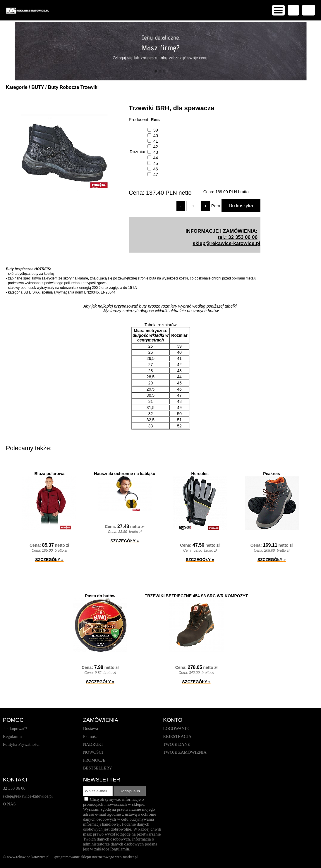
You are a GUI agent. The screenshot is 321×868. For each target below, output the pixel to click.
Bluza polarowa (50, 474)
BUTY (38, 87)
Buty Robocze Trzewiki (73, 87)
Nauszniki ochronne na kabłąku (125, 474)
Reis (155, 120)
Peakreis (272, 474)
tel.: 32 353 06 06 (238, 237)
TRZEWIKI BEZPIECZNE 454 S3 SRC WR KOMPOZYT (196, 596)
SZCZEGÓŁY (49, 560)
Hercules (200, 474)
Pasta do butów (100, 596)
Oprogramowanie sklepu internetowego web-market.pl (95, 857)
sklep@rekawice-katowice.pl (226, 243)
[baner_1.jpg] (160, 51)
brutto (232, 192)
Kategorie (17, 87)
